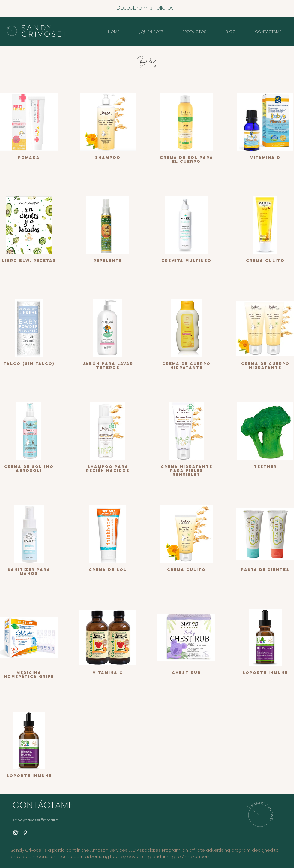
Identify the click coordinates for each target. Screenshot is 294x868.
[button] (194, 32)
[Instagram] (15, 833)
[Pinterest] (25, 833)
